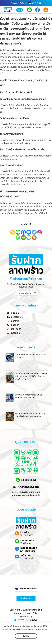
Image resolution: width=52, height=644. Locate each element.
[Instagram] (40, 232)
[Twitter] (34, 232)
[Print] (34, 238)
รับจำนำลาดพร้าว (28, 551)
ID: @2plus (25, 543)
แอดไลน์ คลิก (27, 540)
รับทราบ (26, 636)
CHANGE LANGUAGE (28, 588)
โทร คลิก (24, 532)
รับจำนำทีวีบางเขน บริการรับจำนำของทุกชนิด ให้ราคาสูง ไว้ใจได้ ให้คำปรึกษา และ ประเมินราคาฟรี (31, 376)
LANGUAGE (37, 3)
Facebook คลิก (28, 548)
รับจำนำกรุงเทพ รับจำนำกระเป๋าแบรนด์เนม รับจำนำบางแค (29, 396)
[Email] (23, 238)
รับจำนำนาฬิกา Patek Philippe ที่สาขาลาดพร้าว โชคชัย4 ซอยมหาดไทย (31, 415)
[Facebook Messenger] (29, 232)
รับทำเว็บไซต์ (32, 620)
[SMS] (29, 238)
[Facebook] (23, 232)
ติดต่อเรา (14, 3)
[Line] (18, 232)
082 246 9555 (27, 535)
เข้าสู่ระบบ (23, 3)
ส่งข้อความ (26, 556)
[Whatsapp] (18, 238)
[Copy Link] (13, 232)
